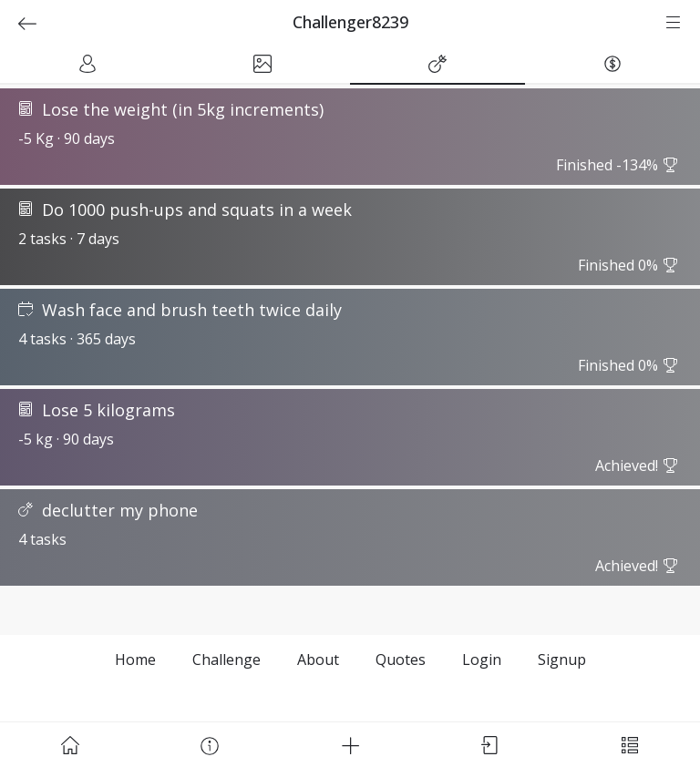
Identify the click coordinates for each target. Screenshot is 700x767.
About (318, 660)
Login (482, 660)
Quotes (401, 660)
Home (135, 660)
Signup (562, 660)
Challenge (226, 660)
